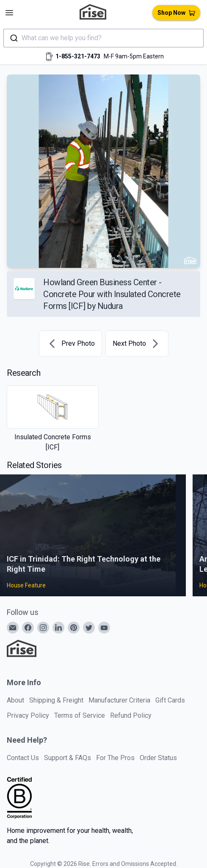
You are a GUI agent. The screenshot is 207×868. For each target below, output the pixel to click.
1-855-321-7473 (78, 56)
